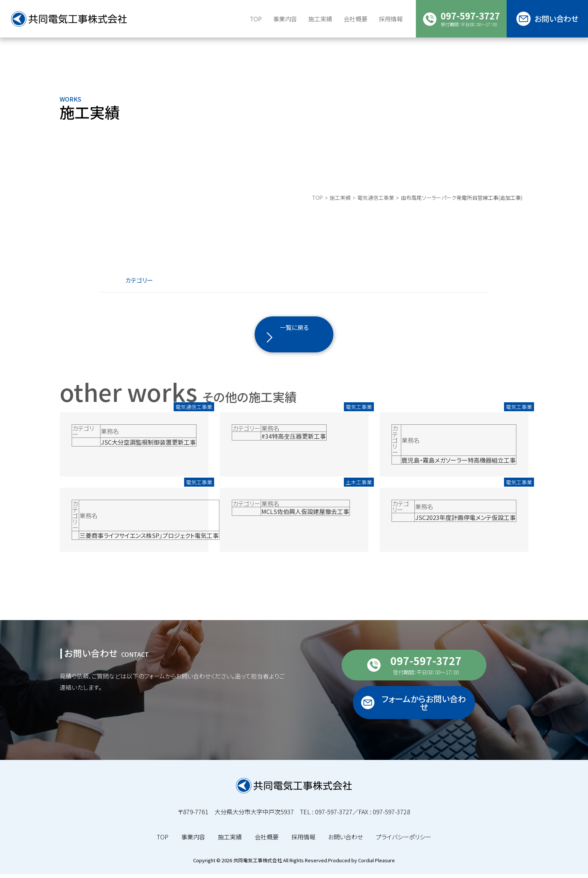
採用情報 (303, 841)
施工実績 (320, 19)
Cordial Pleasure (376, 864)
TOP (317, 212)
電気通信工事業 (376, 212)
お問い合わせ (346, 841)
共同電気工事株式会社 (258, 864)
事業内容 (193, 841)
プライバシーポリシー (403, 841)
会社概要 (267, 841)
